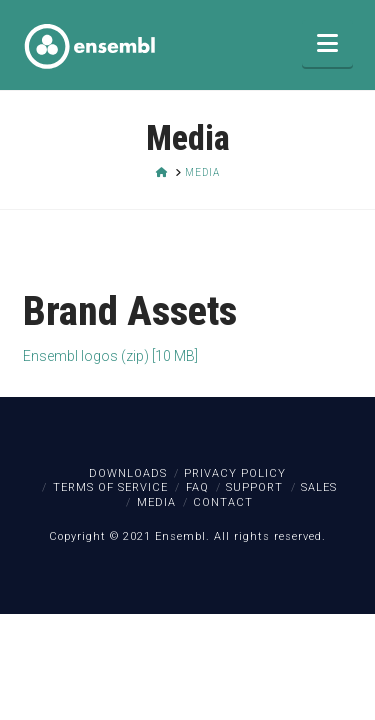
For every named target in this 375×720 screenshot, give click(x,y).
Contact (223, 502)
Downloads (128, 473)
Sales (319, 487)
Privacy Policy (235, 473)
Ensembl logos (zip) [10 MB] (110, 356)
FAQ (197, 487)
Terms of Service (110, 487)
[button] (327, 43)
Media (156, 502)
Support (254, 487)
